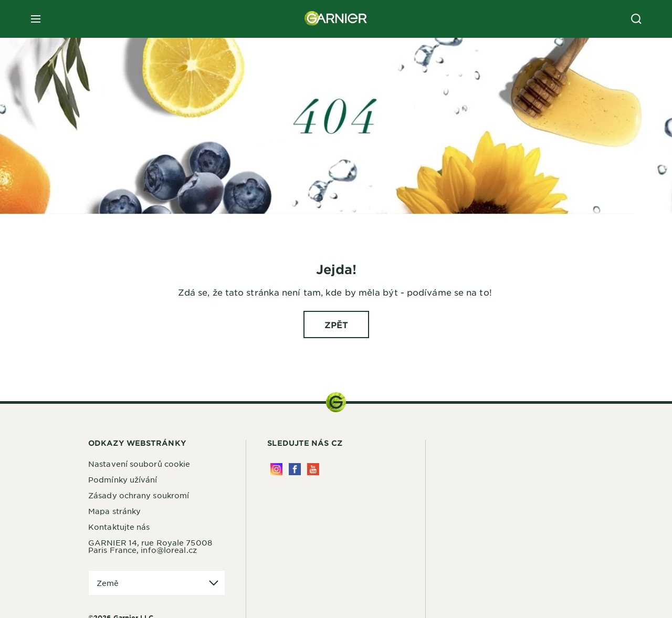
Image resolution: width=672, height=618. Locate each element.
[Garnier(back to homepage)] (336, 19)
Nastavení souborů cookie (139, 464)
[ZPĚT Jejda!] (336, 324)
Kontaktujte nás (119, 527)
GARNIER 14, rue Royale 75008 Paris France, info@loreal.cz (150, 546)
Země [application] (108, 583)
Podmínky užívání (123, 479)
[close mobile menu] (36, 19)
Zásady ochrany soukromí (139, 495)
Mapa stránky (114, 511)
